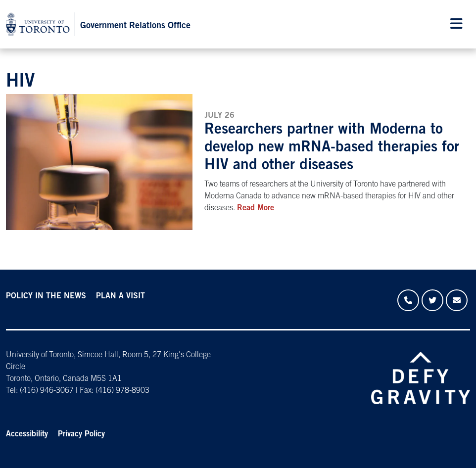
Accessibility (27, 434)
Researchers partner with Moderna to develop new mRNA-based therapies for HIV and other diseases (332, 148)
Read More (256, 208)
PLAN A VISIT (120, 296)
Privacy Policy (81, 434)
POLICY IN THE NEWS (46, 296)
